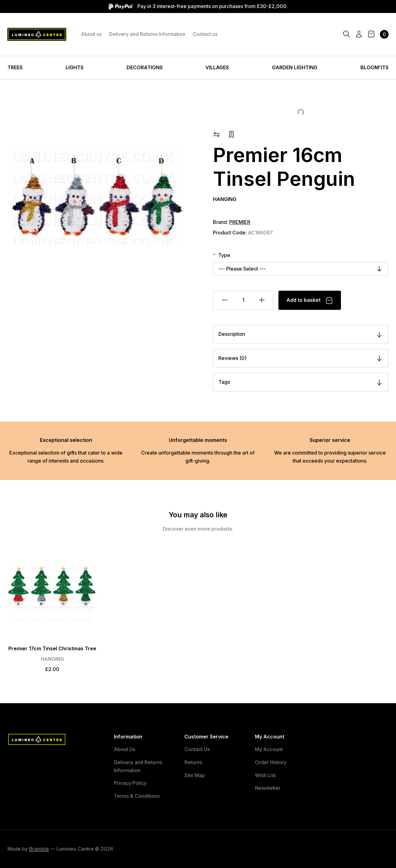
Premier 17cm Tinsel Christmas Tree (52, 648)
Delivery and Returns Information (147, 34)
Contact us (205, 34)
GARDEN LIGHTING (295, 67)
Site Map (195, 775)
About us (91, 34)
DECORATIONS (145, 67)
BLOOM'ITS (374, 67)
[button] (217, 134)
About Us (125, 749)
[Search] (346, 34)
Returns (193, 762)
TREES (15, 67)
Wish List (265, 775)
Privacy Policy (130, 783)
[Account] (359, 34)
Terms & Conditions (137, 796)
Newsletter (268, 788)
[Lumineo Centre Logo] (37, 34)
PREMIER (240, 222)
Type (224, 255)
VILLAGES (217, 67)
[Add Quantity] (262, 300)
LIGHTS (75, 67)
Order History (271, 762)
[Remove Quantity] (224, 300)
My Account (269, 749)
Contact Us (197, 749)
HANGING (225, 199)
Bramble (39, 849)
